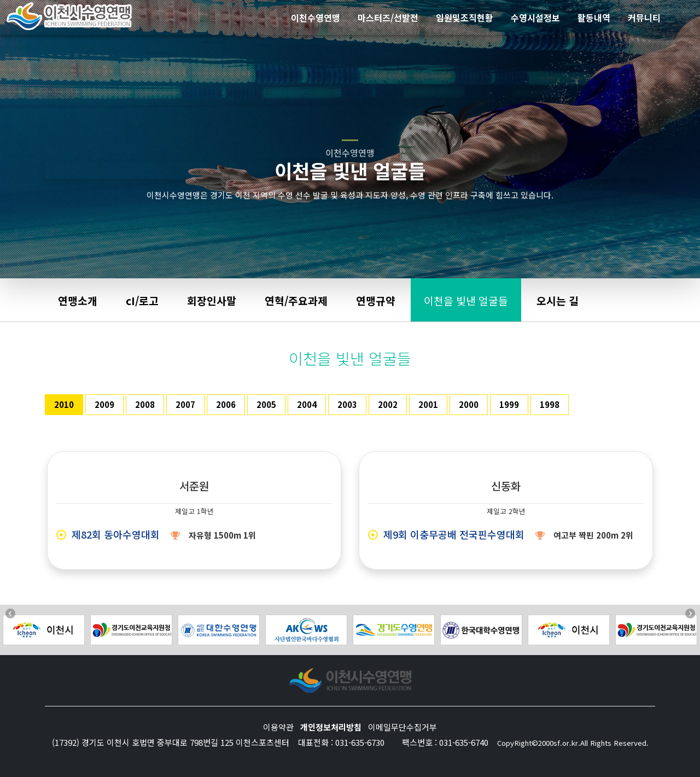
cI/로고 (142, 301)
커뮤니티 (644, 17)
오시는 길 (558, 301)
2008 (145, 404)
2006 (226, 404)
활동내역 (594, 17)
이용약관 (278, 727)
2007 (185, 404)
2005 (266, 404)
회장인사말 (212, 301)
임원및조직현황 (465, 17)
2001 (428, 404)
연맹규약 (376, 301)
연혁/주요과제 (296, 301)
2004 (307, 404)
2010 (64, 404)
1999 (509, 404)
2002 (388, 404)
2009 (104, 404)
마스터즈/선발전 (388, 17)
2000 (469, 404)
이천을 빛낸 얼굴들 (466, 301)
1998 (550, 404)
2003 (347, 404)
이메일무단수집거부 (402, 727)
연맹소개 (78, 301)
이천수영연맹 (316, 17)
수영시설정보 (535, 17)
